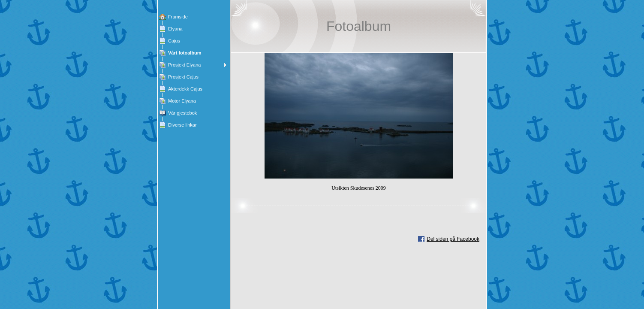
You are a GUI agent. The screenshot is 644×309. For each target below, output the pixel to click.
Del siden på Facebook (453, 239)
